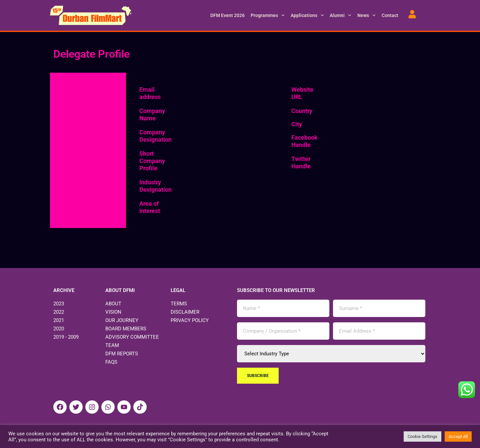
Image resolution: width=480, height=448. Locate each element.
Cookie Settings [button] (422, 436)
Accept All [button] (458, 436)
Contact (390, 15)
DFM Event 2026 (227, 15)
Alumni (340, 15)
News (366, 15)
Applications (307, 15)
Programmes (268, 15)
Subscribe (258, 376)
